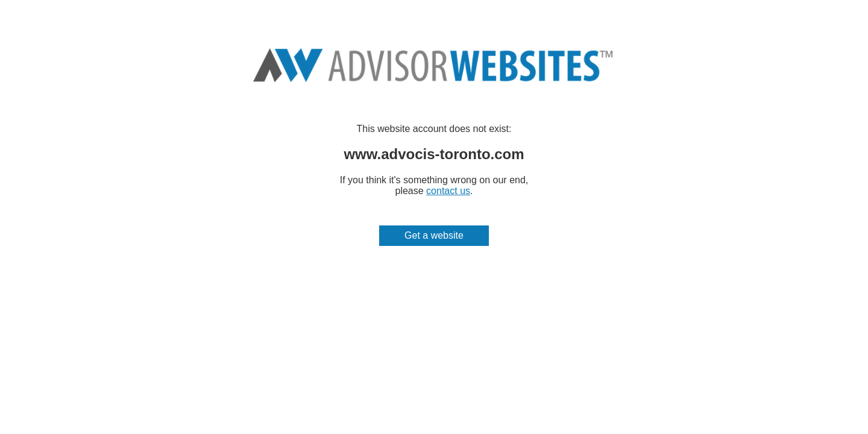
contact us (448, 191)
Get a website (434, 235)
